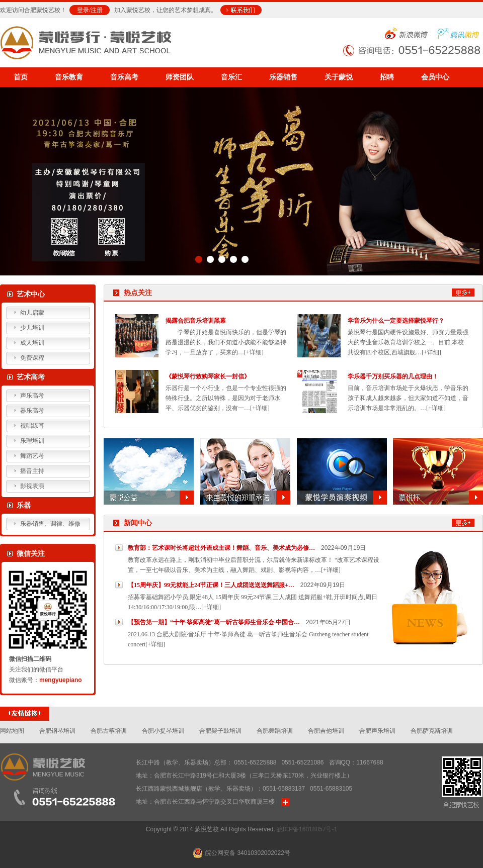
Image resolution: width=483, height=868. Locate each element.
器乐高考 (32, 411)
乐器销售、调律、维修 (50, 524)
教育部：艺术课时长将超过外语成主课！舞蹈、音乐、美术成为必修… (221, 548)
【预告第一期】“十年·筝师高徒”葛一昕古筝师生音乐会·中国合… (214, 622)
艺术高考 (31, 377)
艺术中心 (31, 294)
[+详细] (254, 352)
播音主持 (32, 471)
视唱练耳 (32, 426)
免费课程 (32, 358)
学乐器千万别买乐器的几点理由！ (393, 376)
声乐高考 (32, 396)
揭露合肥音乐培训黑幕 (196, 321)
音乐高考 (124, 77)
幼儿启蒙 (32, 313)
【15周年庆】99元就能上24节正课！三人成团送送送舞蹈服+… (211, 585)
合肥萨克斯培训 (432, 731)
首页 (21, 77)
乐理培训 (32, 441)
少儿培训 (32, 328)
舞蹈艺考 (32, 456)
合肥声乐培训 (377, 731)
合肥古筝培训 (109, 731)
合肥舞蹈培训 (275, 731)
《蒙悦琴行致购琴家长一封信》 (208, 376)
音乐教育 (69, 77)
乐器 (24, 505)
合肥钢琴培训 (57, 731)
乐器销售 (283, 77)
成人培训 (32, 343)
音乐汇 (231, 77)
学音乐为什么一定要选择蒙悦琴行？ (396, 321)
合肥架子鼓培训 (220, 731)
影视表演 (32, 486)
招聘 (387, 77)
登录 (83, 10)
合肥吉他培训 (326, 731)
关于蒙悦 (339, 77)
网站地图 (12, 731)
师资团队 (180, 77)
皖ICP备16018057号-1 (307, 829)
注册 (97, 10)
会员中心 (435, 77)
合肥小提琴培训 (163, 731)
